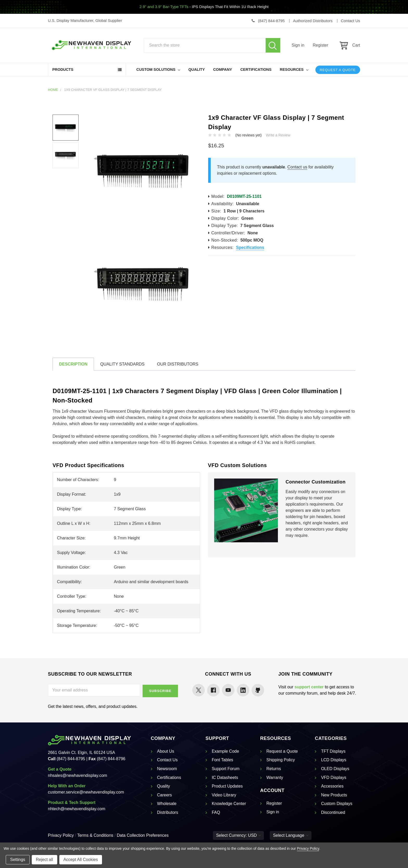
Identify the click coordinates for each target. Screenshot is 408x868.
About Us (166, 750)
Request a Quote (338, 70)
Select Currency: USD (238, 835)
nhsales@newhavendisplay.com (78, 775)
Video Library (224, 794)
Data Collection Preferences (143, 835)
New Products (334, 794)
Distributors (168, 812)
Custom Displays (337, 803)
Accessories (332, 786)
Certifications (256, 70)
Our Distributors (178, 364)
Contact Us (167, 759)
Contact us (297, 167)
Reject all (44, 860)
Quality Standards (122, 364)
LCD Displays (334, 759)
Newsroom (167, 768)
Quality (197, 70)
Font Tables (222, 759)
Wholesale (167, 803)
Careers (165, 794)
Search (273, 45)
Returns (274, 768)
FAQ (216, 812)
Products (63, 70)
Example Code (225, 750)
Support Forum (226, 768)
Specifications (250, 247)
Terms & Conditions (95, 835)
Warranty (275, 777)
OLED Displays (335, 768)
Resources (294, 70)
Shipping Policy (281, 759)
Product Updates (227, 786)
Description (73, 364)
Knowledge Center (229, 803)
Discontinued (333, 812)
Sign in (298, 45)
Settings (18, 860)
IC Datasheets (225, 777)
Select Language (291, 835)
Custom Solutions (158, 70)
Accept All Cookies (81, 860)
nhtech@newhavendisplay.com (77, 808)
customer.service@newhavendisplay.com (86, 791)
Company (223, 70)
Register (321, 45)
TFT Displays (333, 750)
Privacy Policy (61, 835)
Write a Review (278, 135)
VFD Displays (334, 777)
